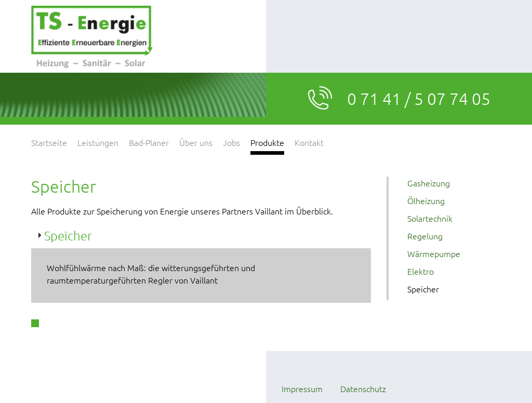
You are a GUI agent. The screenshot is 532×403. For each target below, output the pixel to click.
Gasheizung (429, 183)
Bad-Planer (149, 142)
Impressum (302, 388)
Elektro (421, 271)
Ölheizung (426, 200)
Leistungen (98, 142)
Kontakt (309, 142)
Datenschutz (363, 388)
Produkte (267, 142)
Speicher (423, 289)
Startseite (49, 142)
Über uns (196, 142)
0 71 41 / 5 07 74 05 (419, 99)
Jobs (231, 142)
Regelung (425, 236)
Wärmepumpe (434, 253)
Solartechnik (430, 218)
